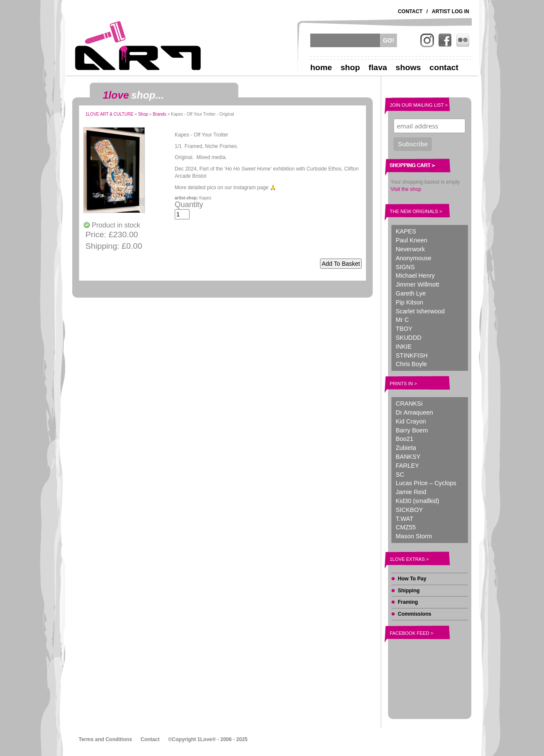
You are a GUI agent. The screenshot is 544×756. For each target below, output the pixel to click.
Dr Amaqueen (414, 412)
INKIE (404, 347)
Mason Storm (414, 536)
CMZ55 (406, 527)
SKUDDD (409, 338)
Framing (408, 602)
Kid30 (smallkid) (417, 501)
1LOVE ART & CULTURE (109, 114)
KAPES (406, 231)
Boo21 (405, 439)
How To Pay (412, 579)
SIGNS (405, 267)
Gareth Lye (411, 293)
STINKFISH (412, 355)
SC (400, 475)
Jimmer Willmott (417, 284)
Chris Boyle (411, 364)
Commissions (415, 614)
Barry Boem (412, 430)
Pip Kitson (409, 302)
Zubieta (406, 448)
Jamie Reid (411, 492)
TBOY (404, 329)
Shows (408, 67)
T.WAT (405, 519)
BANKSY (408, 457)
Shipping (409, 591)
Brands (159, 114)
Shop (350, 67)
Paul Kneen (411, 240)
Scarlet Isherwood (420, 311)
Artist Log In (450, 11)
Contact (410, 11)
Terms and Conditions (105, 739)
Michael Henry (415, 276)
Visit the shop (406, 189)
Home (321, 67)
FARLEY (407, 466)
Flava (378, 67)
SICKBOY (409, 510)
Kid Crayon (411, 421)
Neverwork (410, 249)
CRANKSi (409, 404)
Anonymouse (414, 258)
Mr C (402, 320)
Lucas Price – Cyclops (426, 483)
